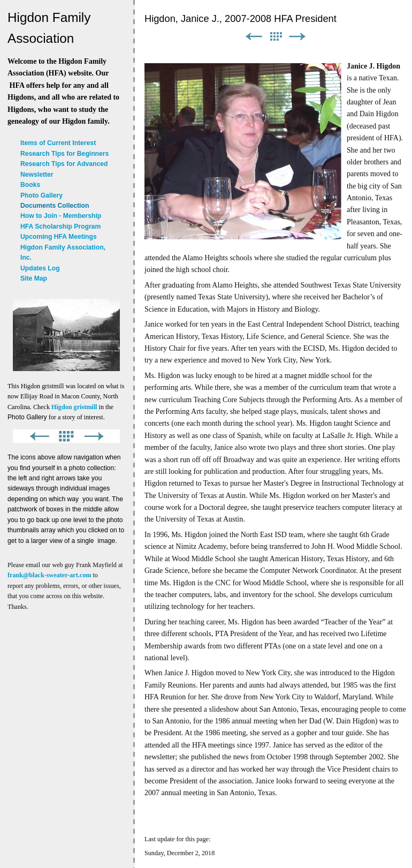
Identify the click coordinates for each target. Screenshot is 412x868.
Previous (254, 37)
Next (297, 37)
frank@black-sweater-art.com (49, 575)
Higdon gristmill (74, 407)
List (276, 37)
